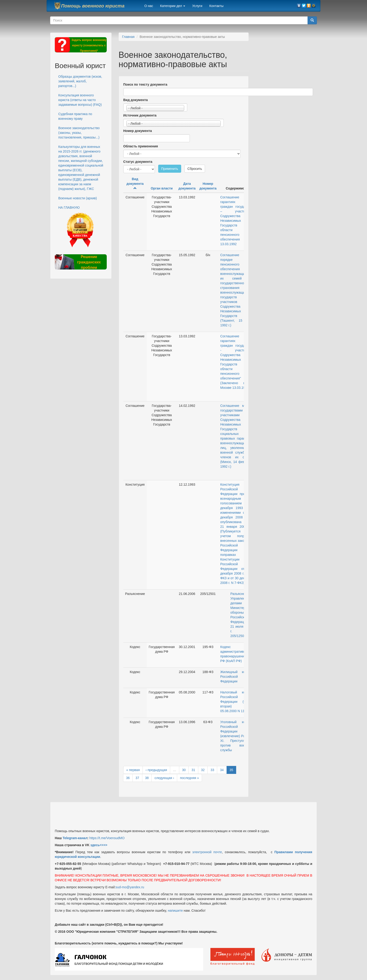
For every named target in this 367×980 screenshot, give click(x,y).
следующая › (164, 778)
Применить (170, 169)
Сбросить (195, 169)
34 (222, 770)
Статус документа (138, 162)
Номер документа (138, 131)
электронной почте (207, 852)
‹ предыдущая (156, 770)
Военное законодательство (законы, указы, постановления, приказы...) (79, 133)
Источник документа (140, 115)
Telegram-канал (75, 838)
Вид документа (136, 100)
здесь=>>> (99, 845)
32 (203, 770)
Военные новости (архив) (78, 198)
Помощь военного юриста (93, 6)
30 (184, 770)
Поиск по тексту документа (145, 84)
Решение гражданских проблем (89, 262)
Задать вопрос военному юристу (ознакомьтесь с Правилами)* (89, 45)
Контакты (216, 6)
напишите (175, 911)
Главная (128, 37)
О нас (149, 6)
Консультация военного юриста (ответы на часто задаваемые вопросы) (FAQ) (80, 100)
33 (212, 770)
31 (193, 770)
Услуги (197, 6)
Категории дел (173, 6)
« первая (133, 770)
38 (147, 778)
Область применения (141, 146)
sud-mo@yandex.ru (130, 887)
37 (137, 778)
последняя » (189, 778)
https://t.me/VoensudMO (106, 838)
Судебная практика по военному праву (75, 116)
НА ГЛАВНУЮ (69, 208)
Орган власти (162, 188)
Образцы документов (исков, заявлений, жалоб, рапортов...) (80, 81)
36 (128, 778)
